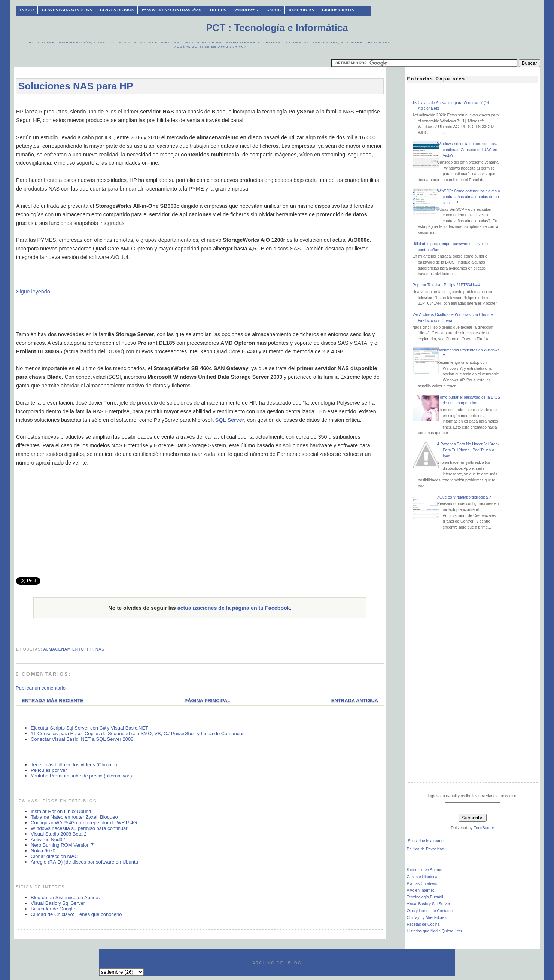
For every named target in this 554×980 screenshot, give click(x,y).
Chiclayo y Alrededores (427, 918)
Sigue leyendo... (35, 292)
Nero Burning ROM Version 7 (62, 845)
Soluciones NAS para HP (76, 86)
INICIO (27, 10)
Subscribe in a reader (426, 841)
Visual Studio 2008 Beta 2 (59, 834)
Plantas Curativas (422, 884)
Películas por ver (49, 770)
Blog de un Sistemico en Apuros (65, 897)
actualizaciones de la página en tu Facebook (234, 608)
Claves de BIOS (117, 10)
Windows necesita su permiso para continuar (79, 828)
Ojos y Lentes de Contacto (430, 911)
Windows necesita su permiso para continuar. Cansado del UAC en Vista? (467, 150)
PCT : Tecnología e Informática (277, 28)
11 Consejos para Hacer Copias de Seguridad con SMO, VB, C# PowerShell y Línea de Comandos (138, 734)
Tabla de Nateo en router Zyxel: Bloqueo (74, 817)
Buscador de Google (53, 909)
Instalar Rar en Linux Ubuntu (62, 811)
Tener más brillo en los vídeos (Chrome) (74, 765)
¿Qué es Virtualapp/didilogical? (464, 497)
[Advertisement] (200, 104)
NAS (100, 649)
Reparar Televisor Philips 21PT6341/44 (446, 285)
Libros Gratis (338, 10)
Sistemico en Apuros (425, 870)
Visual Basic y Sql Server (58, 903)
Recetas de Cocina (423, 924)
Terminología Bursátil (425, 897)
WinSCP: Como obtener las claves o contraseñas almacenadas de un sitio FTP (469, 197)
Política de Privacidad (426, 849)
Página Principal (207, 701)
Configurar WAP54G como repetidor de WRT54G (84, 823)
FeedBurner (484, 828)
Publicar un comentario (41, 688)
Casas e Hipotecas (423, 877)
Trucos (217, 10)
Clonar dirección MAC (54, 856)
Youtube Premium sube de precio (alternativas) (81, 776)
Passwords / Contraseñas (171, 10)
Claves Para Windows (67, 10)
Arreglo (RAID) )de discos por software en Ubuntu (84, 862)
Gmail (273, 10)
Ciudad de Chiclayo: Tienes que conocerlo (76, 914)
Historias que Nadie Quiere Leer (435, 931)
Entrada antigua (355, 701)
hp (90, 649)
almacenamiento (64, 649)
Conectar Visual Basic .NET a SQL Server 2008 (82, 739)
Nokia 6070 (43, 851)
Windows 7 (246, 10)
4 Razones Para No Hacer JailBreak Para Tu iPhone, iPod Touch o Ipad (468, 450)
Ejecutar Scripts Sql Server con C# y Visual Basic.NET (89, 728)
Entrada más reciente (53, 701)
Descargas (301, 10)
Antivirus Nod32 (48, 839)
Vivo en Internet (421, 890)
